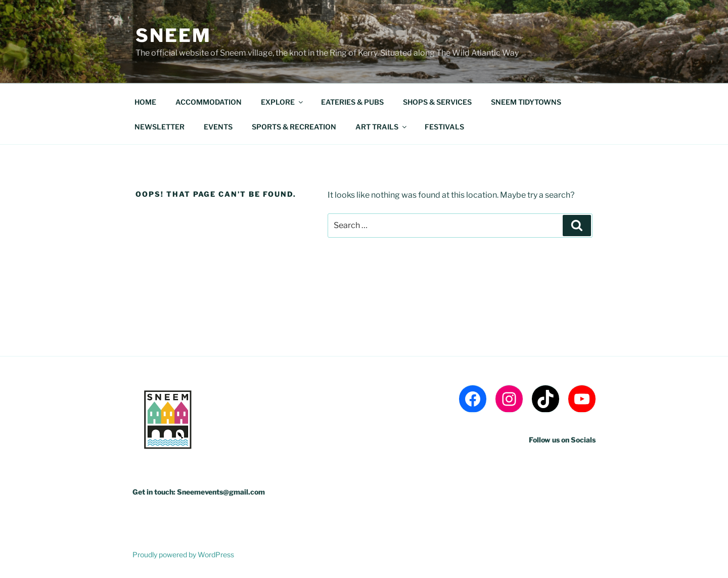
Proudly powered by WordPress (183, 554)
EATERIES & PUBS (352, 102)
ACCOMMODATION (209, 102)
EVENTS (218, 127)
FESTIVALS (444, 127)
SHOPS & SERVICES (437, 102)
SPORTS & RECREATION (294, 127)
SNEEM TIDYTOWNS (526, 102)
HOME (145, 102)
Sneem (173, 35)
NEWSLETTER (160, 127)
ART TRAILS (382, 127)
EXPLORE (283, 102)
